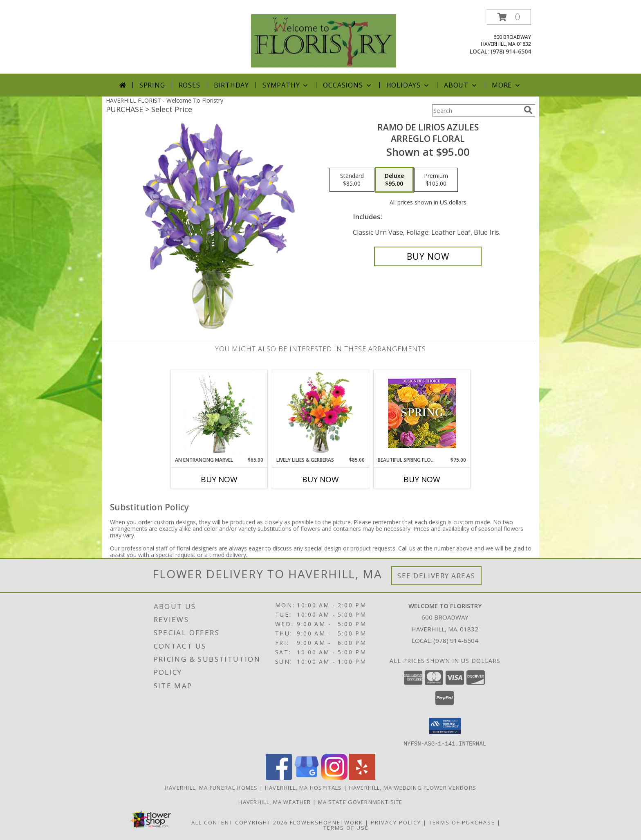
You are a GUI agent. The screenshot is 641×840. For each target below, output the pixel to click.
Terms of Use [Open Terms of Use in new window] (346, 827)
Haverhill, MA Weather (275, 802)
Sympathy (286, 85)
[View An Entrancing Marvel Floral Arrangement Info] (219, 413)
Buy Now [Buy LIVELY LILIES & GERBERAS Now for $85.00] (320, 479)
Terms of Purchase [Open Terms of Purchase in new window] (462, 822)
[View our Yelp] (362, 777)
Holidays (408, 85)
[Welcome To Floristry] (324, 40)
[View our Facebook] (279, 777)
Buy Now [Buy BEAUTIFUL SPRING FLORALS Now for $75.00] (422, 479)
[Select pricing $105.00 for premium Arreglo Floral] (436, 180)
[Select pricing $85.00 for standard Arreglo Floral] (352, 180)
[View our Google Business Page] (307, 777)
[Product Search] (476, 110)
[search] (528, 110)
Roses (189, 85)
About (461, 85)
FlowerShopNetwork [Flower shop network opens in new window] (326, 822)
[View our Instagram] (334, 777)
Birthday (231, 85)
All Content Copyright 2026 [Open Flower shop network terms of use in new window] (240, 822)
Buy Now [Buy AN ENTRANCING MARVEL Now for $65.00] (219, 479)
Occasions (348, 85)
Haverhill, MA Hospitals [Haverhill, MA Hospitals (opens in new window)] (304, 787)
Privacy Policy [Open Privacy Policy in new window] (396, 822)
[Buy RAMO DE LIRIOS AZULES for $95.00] (428, 256)
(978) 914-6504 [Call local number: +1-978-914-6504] (511, 51)
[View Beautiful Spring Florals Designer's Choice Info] (422, 413)
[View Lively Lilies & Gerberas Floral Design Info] (321, 413)
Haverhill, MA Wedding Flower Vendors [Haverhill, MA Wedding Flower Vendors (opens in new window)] (413, 787)
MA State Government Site (360, 802)
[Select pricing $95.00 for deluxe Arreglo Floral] (394, 180)
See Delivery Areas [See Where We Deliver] (436, 576)
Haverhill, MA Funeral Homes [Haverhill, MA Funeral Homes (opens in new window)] (211, 787)
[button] (509, 17)
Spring (152, 85)
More (507, 85)
